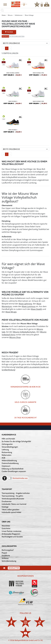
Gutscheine (6, 528)
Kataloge (5, 507)
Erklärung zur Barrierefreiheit (13, 469)
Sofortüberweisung (9, 561)
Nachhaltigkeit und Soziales (12, 537)
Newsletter (6, 526)
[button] (5, 4)
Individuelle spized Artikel (11, 512)
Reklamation (7, 455)
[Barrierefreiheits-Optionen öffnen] (5, 478)
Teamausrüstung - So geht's (12, 496)
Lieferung (5, 450)
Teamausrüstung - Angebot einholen (16, 493)
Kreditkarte (6, 556)
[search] (25, 10)
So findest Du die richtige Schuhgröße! (16, 441)
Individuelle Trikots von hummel (14, 504)
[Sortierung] (25, 43)
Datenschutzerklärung (10, 463)
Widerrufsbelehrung (9, 461)
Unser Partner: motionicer (12, 531)
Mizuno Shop (15, 337)
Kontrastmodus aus (20, 478)
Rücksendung (7, 452)
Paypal (4, 553)
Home (4, 15)
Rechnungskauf (8, 550)
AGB (3, 458)
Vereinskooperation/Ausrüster (13, 499)
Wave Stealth (37, 309)
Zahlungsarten (7, 444)
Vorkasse (5, 558)
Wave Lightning (25, 304)
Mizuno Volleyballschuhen (24, 332)
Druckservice (7, 501)
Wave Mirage (11, 312)
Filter (9, 32)
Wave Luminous (29, 306)
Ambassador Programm (11, 534)
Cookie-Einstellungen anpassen (14, 471)
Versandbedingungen (10, 447)
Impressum (6, 466)
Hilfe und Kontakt (8, 439)
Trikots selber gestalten (11, 510)
